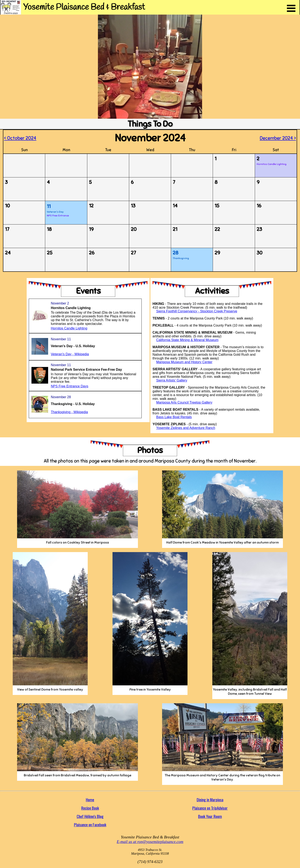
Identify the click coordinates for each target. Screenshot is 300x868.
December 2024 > (278, 138)
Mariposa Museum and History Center (184, 362)
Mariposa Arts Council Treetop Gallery (184, 402)
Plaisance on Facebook (90, 825)
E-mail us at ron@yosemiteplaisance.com (150, 842)
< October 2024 (20, 138)
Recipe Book (90, 808)
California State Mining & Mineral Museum (187, 340)
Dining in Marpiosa (210, 800)
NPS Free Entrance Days (70, 386)
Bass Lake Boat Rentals (174, 417)
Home (90, 800)
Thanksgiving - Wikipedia (69, 412)
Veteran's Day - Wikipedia (70, 354)
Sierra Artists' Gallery (172, 380)
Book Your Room (210, 816)
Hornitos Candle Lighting (69, 328)
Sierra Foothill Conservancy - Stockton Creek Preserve (197, 311)
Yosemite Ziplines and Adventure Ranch (186, 428)
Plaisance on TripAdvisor (210, 808)
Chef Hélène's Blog (90, 816)
